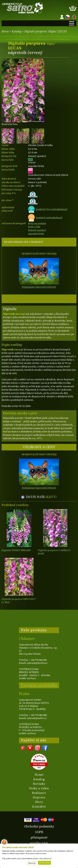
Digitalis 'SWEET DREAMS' (16, 550)
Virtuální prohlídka (39, 685)
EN (74, 16)
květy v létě (34, 227)
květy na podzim (37, 223)
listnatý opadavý (37, 230)
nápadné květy (36, 234)
